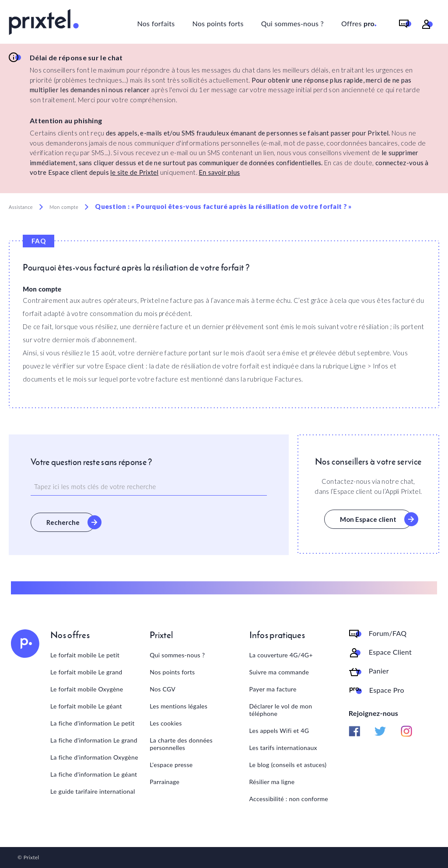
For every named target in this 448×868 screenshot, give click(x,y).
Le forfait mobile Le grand (86, 672)
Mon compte (64, 207)
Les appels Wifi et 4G (279, 731)
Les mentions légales (178, 706)
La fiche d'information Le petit (93, 723)
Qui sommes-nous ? (292, 23)
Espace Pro (387, 690)
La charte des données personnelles (181, 744)
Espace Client (390, 652)
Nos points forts (218, 23)
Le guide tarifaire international (93, 791)
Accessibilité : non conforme (289, 799)
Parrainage (164, 782)
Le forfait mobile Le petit (85, 655)
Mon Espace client (368, 519)
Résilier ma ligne (272, 782)
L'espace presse (171, 765)
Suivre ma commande (279, 672)
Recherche (63, 522)
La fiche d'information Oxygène (94, 757)
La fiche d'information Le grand (94, 740)
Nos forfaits (156, 23)
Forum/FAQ (388, 633)
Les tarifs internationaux (283, 748)
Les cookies (166, 723)
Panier (379, 671)
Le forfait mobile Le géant (86, 706)
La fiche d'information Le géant (94, 774)
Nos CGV (163, 689)
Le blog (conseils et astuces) (288, 765)
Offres (359, 22)
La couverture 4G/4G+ (281, 655)
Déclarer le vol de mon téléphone (281, 710)
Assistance (21, 207)
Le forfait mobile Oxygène (87, 689)
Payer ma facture (273, 689)
